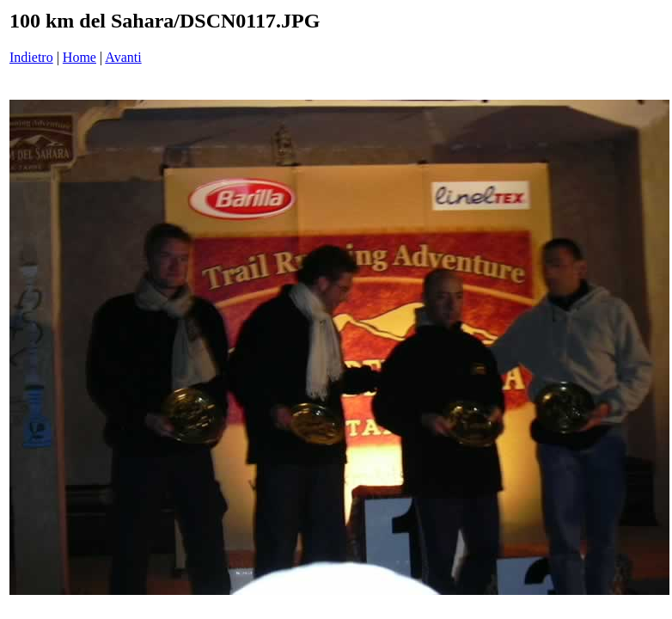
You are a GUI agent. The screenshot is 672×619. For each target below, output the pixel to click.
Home (79, 57)
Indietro (31, 57)
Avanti (123, 57)
